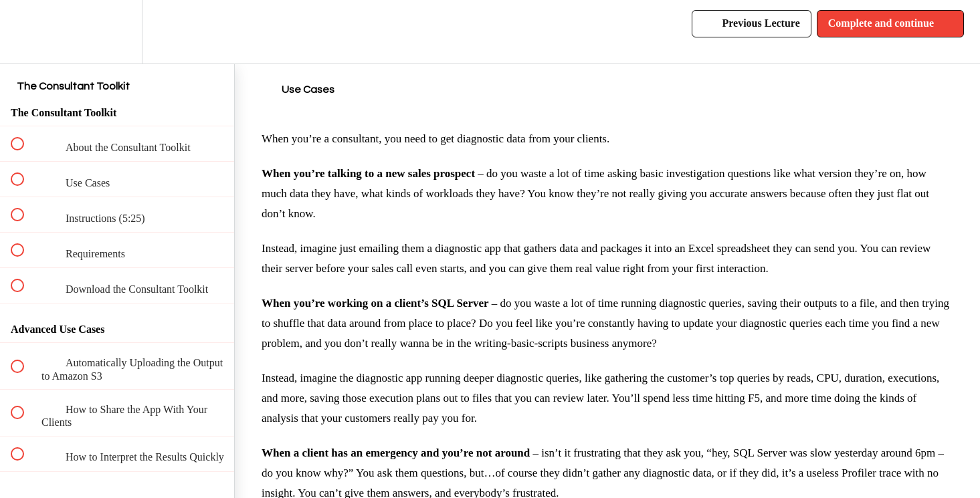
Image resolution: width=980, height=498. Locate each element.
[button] (25, 32)
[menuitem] (117, 32)
